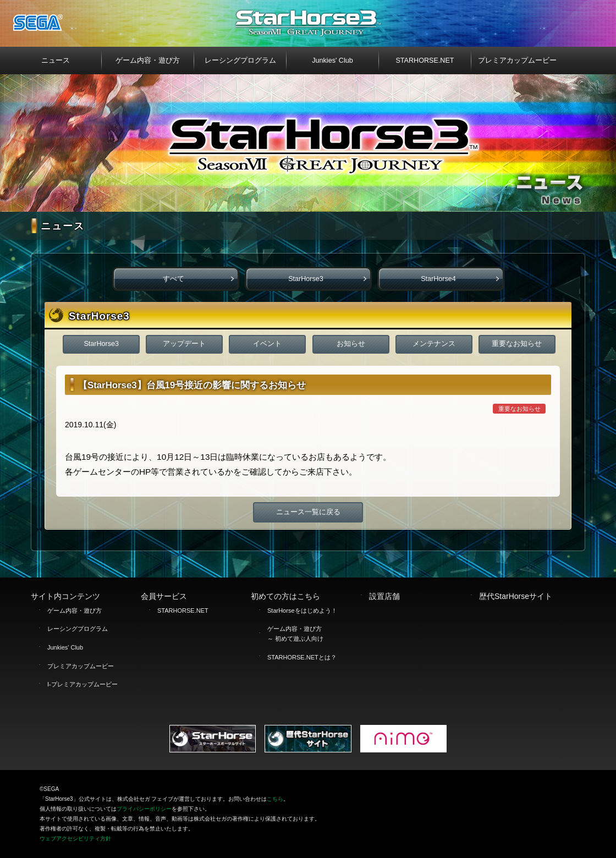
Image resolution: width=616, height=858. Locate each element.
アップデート (184, 344)
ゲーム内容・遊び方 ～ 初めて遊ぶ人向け (295, 634)
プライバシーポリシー (144, 809)
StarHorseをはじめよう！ (302, 610)
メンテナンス (434, 344)
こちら (275, 799)
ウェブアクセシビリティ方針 (75, 838)
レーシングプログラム (78, 629)
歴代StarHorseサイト (516, 596)
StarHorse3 (306, 279)
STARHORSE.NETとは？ (302, 657)
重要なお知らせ (517, 344)
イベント (267, 344)
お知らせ (351, 344)
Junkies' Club (65, 647)
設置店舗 (384, 596)
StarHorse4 (438, 279)
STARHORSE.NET (183, 610)
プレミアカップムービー (81, 666)
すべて (174, 279)
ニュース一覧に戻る (308, 512)
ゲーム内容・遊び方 (75, 610)
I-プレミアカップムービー (82, 684)
